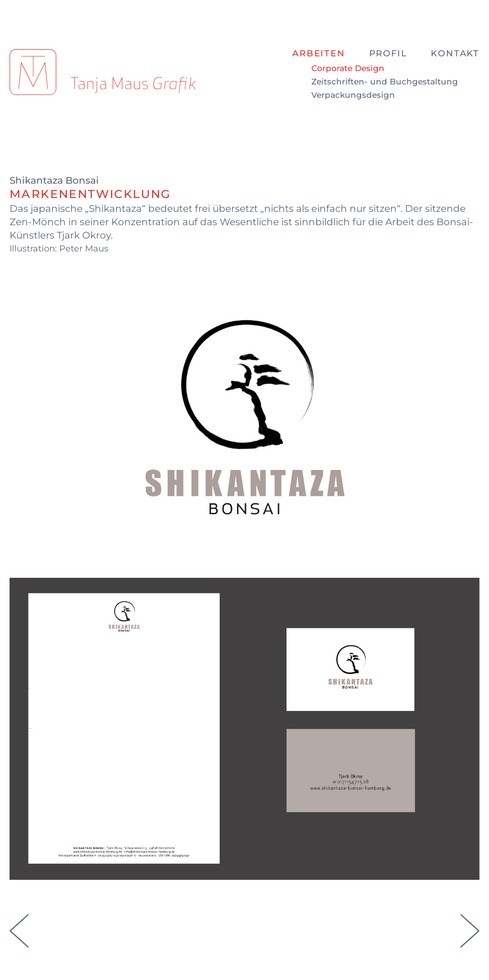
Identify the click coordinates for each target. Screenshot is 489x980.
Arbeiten (319, 53)
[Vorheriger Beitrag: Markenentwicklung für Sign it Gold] (21, 942)
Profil (388, 53)
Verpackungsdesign (353, 95)
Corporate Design (348, 68)
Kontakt (455, 53)
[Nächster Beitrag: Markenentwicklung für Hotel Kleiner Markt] (468, 942)
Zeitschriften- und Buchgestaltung (385, 82)
